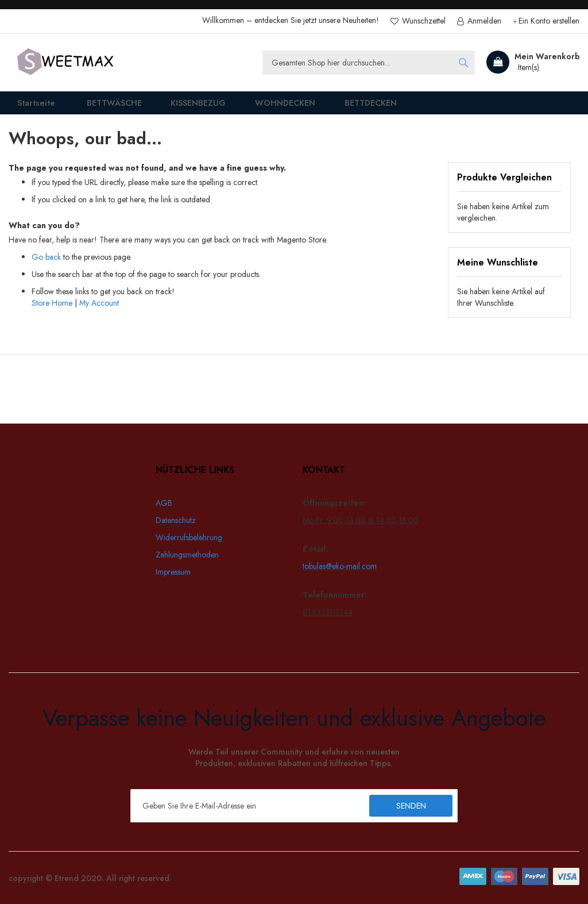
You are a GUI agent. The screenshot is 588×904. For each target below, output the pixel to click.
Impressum (173, 572)
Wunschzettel (423, 21)
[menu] (294, 107)
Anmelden (483, 21)
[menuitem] (104, 107)
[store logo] (66, 63)
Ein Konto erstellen (549, 21)
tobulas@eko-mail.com (340, 566)
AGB (164, 503)
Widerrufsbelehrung (189, 537)
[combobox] (369, 63)
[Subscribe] (411, 806)
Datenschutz (176, 520)
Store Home (52, 311)
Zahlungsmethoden (187, 555)
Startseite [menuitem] (29, 107)
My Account (99, 311)
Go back (46, 265)
